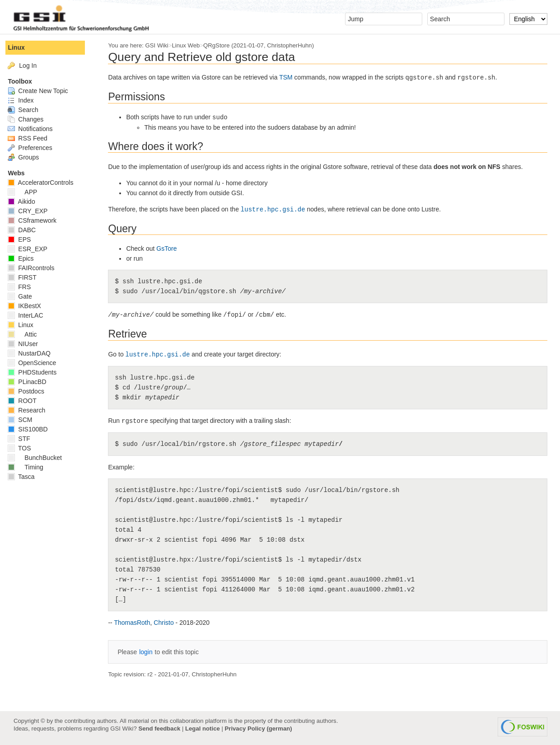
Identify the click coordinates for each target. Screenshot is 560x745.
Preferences (36, 148)
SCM (26, 420)
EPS (25, 239)
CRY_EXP (33, 211)
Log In (34, 66)
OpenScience (38, 363)
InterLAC (31, 315)
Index (26, 100)
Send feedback (159, 729)
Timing (31, 467)
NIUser (28, 344)
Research (32, 410)
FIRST (28, 277)
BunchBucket (40, 458)
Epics (26, 258)
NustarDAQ (35, 353)
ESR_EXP (33, 249)
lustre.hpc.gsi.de (278, 210)
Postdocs (32, 391)
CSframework (38, 220)
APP (28, 192)
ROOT (28, 401)
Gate (26, 296)
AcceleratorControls (46, 183)
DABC (28, 230)
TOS (25, 448)
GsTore (172, 248)
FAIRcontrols (37, 268)
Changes (31, 119)
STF (25, 439)
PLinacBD (33, 382)
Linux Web (191, 45)
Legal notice (203, 729)
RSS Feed (33, 138)
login (152, 652)
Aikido (27, 201)
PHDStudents (38, 372)
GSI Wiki (162, 45)
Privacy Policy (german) (259, 729)
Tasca (27, 477)
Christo (169, 623)
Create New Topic (44, 91)
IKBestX (30, 306)
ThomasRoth (138, 623)
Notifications (36, 129)
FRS (25, 287)
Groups (29, 157)
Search (29, 110)
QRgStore (222, 45)
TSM (292, 77)
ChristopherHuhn (295, 45)
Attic (28, 334)
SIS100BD (33, 429)
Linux (22, 47)
